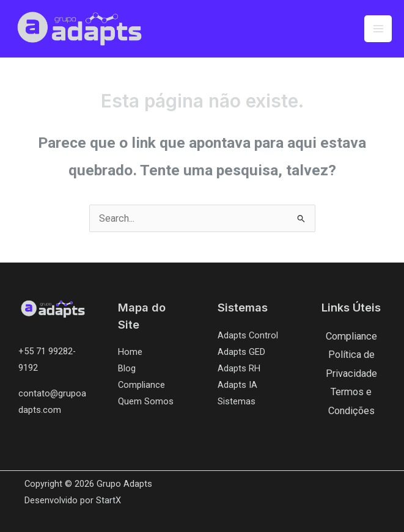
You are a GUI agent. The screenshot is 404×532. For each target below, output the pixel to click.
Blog (127, 368)
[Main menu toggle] (378, 29)
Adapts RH (239, 368)
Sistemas (237, 401)
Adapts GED (241, 352)
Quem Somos (146, 401)
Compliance (141, 385)
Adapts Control (248, 335)
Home (130, 352)
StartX (108, 500)
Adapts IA (237, 385)
